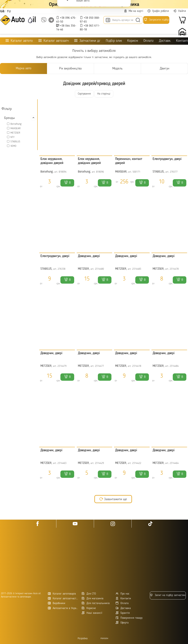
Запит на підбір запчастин (168, 595)
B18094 (63, 172)
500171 (136, 172)
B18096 (100, 172)
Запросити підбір (156, 19)
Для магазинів (93, 598)
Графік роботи (158, 11)
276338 (62, 269)
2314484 (174, 366)
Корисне (133, 41)
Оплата (148, 41)
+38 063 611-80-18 (90, 28)
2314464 (174, 463)
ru (9, 11)
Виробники (57, 603)
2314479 (62, 366)
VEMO (13, 146)
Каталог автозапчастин (63, 598)
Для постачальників (96, 603)
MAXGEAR (16, 128)
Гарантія (123, 613)
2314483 (137, 269)
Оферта (122, 623)
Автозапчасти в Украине (63, 608)
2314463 (62, 463)
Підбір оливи (114, 41)
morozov (104, 638)
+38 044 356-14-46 (66, 28)
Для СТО (89, 594)
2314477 (99, 366)
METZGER (15, 133)
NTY (12, 137)
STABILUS (15, 142)
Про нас (123, 594)
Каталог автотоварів (62, 594)
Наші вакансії (92, 613)
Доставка (165, 41)
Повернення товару (129, 618)
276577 (174, 172)
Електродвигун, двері (167, 159)
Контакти (123, 598)
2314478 (174, 269)
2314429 (99, 463)
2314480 (99, 269)
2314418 (137, 366)
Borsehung (16, 124)
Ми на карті (134, 11)
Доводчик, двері (89, 256)
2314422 (137, 463)
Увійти (179, 11)
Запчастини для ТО (87, 41)
